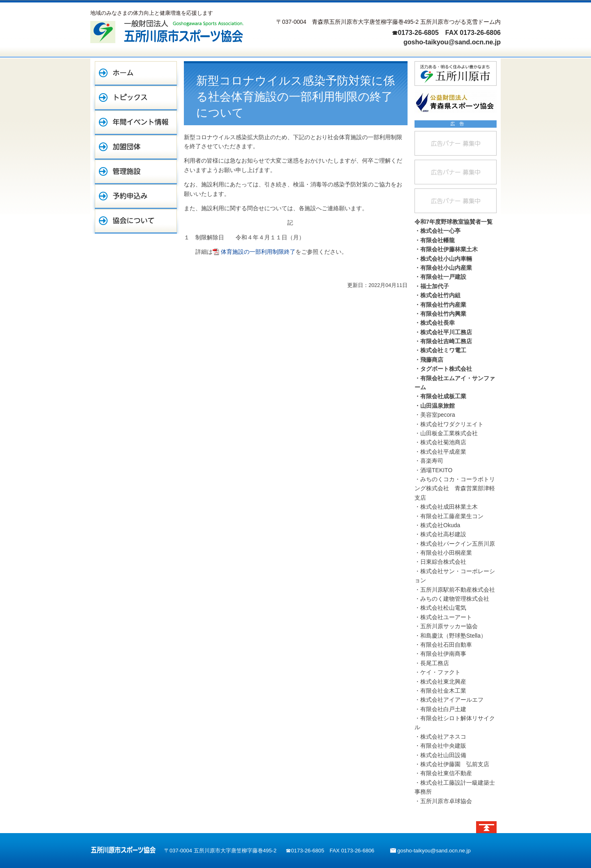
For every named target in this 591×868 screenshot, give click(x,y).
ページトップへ (486, 827)
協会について (136, 221)
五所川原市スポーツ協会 (123, 850)
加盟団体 (136, 147)
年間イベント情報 (136, 123)
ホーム (136, 73)
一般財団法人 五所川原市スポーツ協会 (167, 31)
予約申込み (136, 197)
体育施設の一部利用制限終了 (258, 252)
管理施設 (136, 172)
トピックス (136, 98)
